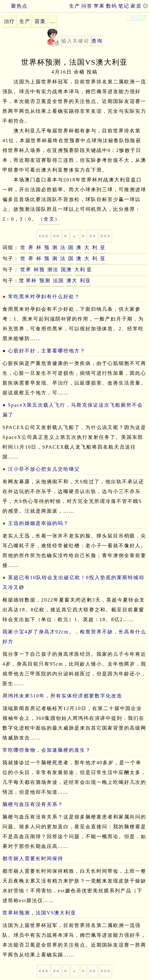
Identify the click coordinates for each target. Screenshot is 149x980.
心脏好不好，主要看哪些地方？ (47, 351)
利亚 (85, 281)
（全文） (49, 219)
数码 (112, 6)
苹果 (99, 6)
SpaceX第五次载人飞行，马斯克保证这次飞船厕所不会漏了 (73, 410)
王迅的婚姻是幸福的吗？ (38, 523)
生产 (75, 6)
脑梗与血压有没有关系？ (33, 804)
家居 (136, 6)
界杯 (31, 281)
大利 (80, 270)
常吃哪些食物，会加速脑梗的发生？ (47, 750)
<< (56, 236)
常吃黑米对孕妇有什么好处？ (44, 296)
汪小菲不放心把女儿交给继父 (44, 469)
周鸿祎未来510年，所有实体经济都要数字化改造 (62, 696)
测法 (53, 270)
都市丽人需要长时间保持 (33, 858)
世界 (26, 270)
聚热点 (14, 6)
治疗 (10, 21)
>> (93, 236)
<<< (43, 236)
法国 (58, 281)
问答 (87, 6)
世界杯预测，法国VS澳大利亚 (39, 913)
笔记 (124, 6)
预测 (45, 281)
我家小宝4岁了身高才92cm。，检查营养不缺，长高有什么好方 (74, 637)
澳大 (72, 281)
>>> (106, 236)
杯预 (39, 270)
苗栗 (40, 21)
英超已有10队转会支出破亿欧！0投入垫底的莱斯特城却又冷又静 (73, 582)
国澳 (66, 270)
